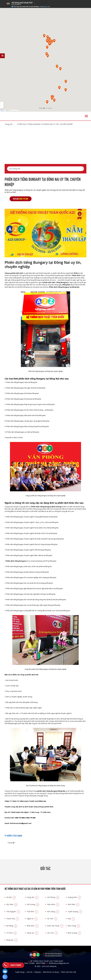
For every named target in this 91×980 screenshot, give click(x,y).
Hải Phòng (53, 897)
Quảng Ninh (74, 897)
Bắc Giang (53, 911)
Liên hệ (29, 972)
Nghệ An (32, 919)
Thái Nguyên (13, 911)
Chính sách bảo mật (68, 972)
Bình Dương (74, 933)
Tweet (10, 843)
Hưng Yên (33, 897)
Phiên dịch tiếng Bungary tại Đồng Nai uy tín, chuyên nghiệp (45, 124)
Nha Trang (74, 926)
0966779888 (41, 963)
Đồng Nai (12, 940)
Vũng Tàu (33, 933)
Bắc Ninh (12, 904)
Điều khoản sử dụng (51, 972)
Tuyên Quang (75, 911)
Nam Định (53, 904)
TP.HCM (11, 933)
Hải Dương (33, 904)
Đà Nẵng (12, 926)
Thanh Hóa (13, 919)
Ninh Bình (73, 904)
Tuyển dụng (20, 972)
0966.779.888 (29, 963)
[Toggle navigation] (86, 116)
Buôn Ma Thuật (55, 926)
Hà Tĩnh (52, 919)
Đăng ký (38, 972)
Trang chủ (9, 124)
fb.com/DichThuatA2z (54, 954)
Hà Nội (11, 897)
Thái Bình (32, 911)
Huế (71, 919)
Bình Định (33, 926)
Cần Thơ (52, 933)
